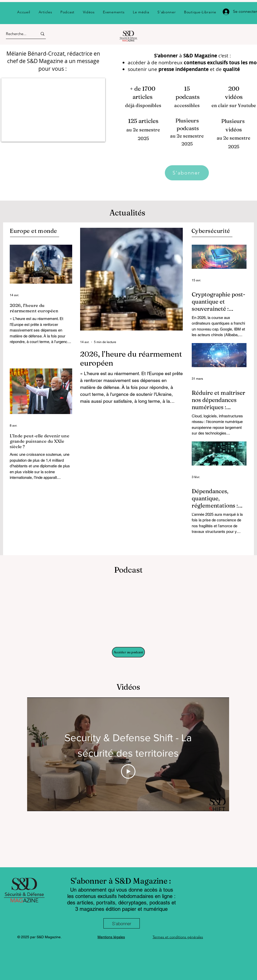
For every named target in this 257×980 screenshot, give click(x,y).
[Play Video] (128, 771)
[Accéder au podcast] (128, 652)
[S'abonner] (187, 173)
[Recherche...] (17, 34)
